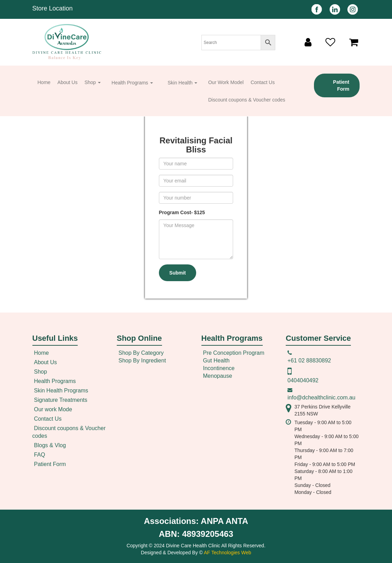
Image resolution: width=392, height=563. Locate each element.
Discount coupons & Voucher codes (247, 100)
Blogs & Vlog (50, 445)
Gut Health (216, 361)
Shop (93, 82)
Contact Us (263, 82)
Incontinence (219, 368)
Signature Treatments (61, 400)
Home (44, 82)
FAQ (40, 455)
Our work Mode (53, 409)
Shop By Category (141, 353)
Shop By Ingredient (142, 361)
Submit (178, 273)
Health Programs (132, 83)
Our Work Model (226, 82)
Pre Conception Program (234, 353)
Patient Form (341, 85)
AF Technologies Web (228, 553)
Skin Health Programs (61, 391)
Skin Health (182, 83)
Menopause (218, 376)
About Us (68, 82)
